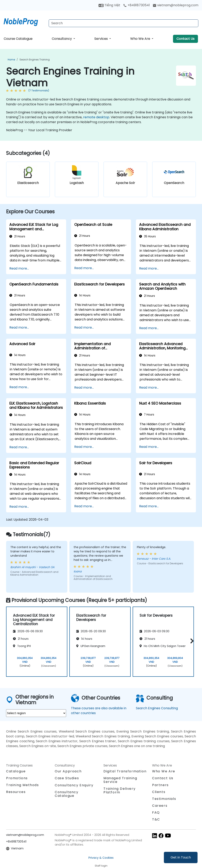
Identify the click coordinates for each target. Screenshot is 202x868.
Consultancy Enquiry (74, 785)
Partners (160, 785)
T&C (156, 819)
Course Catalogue (18, 39)
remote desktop (96, 117)
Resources (16, 792)
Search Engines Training (35, 60)
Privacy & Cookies (101, 858)
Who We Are (141, 39)
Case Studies (67, 778)
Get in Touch (181, 857)
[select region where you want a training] (36, 713)
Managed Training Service (120, 780)
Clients (159, 792)
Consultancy (62, 39)
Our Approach (68, 771)
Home (11, 60)
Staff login (101, 866)
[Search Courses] (124, 23)
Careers (160, 806)
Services (101, 39)
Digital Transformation (125, 771)
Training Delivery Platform (119, 790)
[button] (191, 641)
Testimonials (164, 799)
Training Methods (23, 785)
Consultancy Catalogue (67, 794)
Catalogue (16, 771)
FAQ (156, 812)
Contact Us (185, 39)
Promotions (17, 778)
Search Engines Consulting (157, 708)
